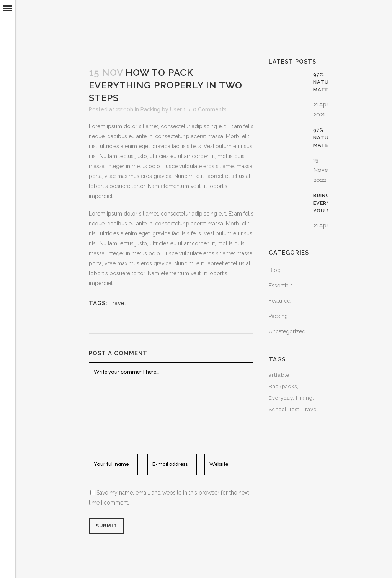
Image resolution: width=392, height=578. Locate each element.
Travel (118, 303)
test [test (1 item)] (295, 409)
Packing (150, 109)
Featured (280, 301)
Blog (275, 270)
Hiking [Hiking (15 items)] (304, 398)
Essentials (281, 286)
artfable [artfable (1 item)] (279, 375)
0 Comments (210, 109)
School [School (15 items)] (278, 409)
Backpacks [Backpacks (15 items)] (283, 386)
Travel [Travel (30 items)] (310, 409)
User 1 (178, 109)
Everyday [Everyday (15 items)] (281, 398)
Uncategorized (287, 331)
